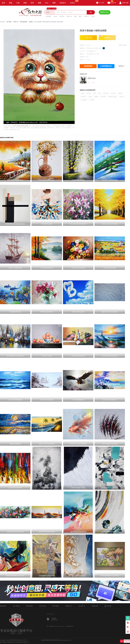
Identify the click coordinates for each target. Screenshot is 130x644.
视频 (40, 3)
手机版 (108, 606)
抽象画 (120, 93)
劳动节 (93, 16)
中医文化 (86, 16)
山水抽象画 (84, 100)
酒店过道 (122, 97)
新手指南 (56, 606)
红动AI (73, 2)
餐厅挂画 (106, 93)
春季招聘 (49, 16)
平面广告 (16, 22)
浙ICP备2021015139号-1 (21, 640)
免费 (54, 3)
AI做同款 (105, 37)
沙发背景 (83, 97)
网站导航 (29, 606)
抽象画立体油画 (113, 97)
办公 (47, 3)
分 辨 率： (83, 51)
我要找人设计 (105, 12)
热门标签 (16, 606)
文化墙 (55, 16)
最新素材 (3, 606)
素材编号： (83, 45)
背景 (32, 3)
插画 (25, 3)
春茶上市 (69, 16)
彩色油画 (103, 97)
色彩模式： (83, 57)
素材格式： (83, 48)
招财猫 (96, 97)
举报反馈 (124, 45)
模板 (11, 3)
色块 (100, 93)
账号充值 (43, 606)
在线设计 (63, 3)
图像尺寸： (83, 54)
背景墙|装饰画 (24, 22)
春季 (75, 16)
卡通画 (90, 97)
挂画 (94, 93)
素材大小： (83, 60)
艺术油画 (113, 93)
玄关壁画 (92, 100)
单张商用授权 (88, 66)
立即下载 (88, 38)
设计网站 (9, 22)
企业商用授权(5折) (106, 66)
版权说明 (95, 606)
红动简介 (82, 606)
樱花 (80, 16)
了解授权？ (121, 66)
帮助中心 (69, 606)
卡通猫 (82, 93)
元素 (18, 3)
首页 (3, 3)
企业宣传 (62, 16)
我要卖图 (128, 618)
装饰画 (31, 22)
